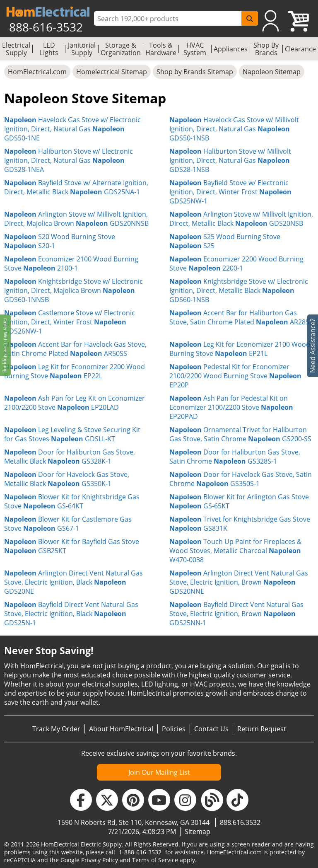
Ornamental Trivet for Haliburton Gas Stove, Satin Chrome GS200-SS (240, 434)
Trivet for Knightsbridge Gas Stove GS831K (240, 524)
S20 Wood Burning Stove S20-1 (60, 241)
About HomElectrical (121, 729)
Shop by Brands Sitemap (195, 72)
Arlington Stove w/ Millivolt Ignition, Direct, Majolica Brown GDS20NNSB (76, 219)
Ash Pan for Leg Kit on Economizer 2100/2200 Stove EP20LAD (75, 403)
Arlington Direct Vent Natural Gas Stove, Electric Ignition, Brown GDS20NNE (239, 582)
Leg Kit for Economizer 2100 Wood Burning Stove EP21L (240, 349)
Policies (174, 729)
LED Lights (49, 49)
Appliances (231, 49)
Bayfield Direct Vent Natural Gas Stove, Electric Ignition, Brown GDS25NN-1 (236, 614)
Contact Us (211, 729)
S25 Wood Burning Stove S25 (225, 241)
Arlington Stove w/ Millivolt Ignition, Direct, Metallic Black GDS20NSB (241, 219)
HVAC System (195, 49)
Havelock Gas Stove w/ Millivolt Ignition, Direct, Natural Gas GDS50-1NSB (234, 129)
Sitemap (198, 832)
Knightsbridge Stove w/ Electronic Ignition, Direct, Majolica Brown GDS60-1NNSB (73, 290)
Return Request (262, 729)
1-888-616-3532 (140, 852)
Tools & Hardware (161, 49)
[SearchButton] (250, 18)
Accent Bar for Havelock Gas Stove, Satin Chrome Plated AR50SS (75, 349)
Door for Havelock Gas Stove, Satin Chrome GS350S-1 (241, 479)
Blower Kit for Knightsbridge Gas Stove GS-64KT (72, 501)
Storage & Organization (121, 49)
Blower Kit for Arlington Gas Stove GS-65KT (239, 501)
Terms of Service (155, 860)
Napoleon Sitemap (272, 72)
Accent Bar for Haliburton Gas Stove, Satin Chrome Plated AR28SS (241, 317)
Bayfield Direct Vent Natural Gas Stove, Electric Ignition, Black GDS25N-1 (71, 614)
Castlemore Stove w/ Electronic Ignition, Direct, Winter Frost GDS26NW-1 (70, 322)
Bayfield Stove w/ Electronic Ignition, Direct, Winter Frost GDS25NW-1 (230, 192)
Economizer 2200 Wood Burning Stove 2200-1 (236, 264)
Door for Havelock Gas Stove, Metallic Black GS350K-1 (67, 479)
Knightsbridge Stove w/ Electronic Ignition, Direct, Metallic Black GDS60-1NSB (239, 290)
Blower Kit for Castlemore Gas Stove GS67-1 (68, 524)
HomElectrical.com (37, 72)
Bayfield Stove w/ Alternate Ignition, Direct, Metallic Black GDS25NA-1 (76, 187)
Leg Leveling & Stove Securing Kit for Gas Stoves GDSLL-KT (72, 434)
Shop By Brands (266, 49)
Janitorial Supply (82, 49)
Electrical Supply (16, 49)
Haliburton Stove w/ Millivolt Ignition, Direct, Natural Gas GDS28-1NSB (230, 160)
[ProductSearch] (169, 19)
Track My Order (56, 729)
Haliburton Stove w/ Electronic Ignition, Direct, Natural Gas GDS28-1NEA (69, 160)
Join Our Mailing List (159, 772)
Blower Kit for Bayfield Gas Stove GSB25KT (72, 546)
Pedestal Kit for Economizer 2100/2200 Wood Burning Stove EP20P (235, 376)
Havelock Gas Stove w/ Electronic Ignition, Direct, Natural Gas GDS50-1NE (72, 129)
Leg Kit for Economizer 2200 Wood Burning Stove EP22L (75, 371)
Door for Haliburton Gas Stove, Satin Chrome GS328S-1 (235, 457)
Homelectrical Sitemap (112, 72)
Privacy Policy (100, 860)
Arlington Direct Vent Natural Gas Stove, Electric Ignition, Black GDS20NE (73, 582)
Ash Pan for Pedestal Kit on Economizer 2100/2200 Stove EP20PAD (231, 407)
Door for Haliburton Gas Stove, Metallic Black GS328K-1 (70, 457)
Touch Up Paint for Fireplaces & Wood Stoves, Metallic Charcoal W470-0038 (236, 551)
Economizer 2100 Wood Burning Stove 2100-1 (71, 264)
